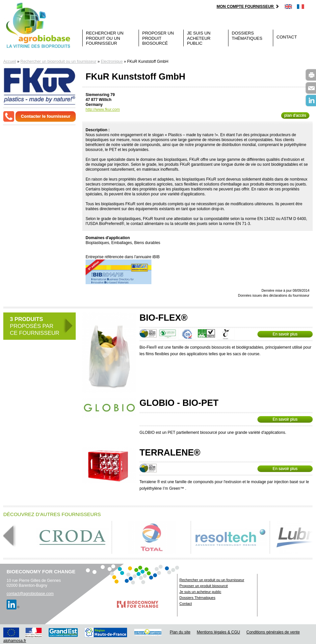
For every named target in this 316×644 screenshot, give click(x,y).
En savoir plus (285, 334)
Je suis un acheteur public (199, 38)
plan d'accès (295, 115)
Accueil (10, 62)
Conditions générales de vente (273, 632)
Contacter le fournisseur (46, 116)
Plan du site (180, 632)
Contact (287, 37)
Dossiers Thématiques (247, 36)
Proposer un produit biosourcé (158, 38)
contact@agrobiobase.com (30, 594)
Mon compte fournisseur (248, 7)
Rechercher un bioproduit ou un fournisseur (58, 62)
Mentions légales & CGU (218, 632)
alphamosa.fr (15, 641)
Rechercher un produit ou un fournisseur (105, 38)
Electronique (112, 62)
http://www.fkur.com (103, 110)
